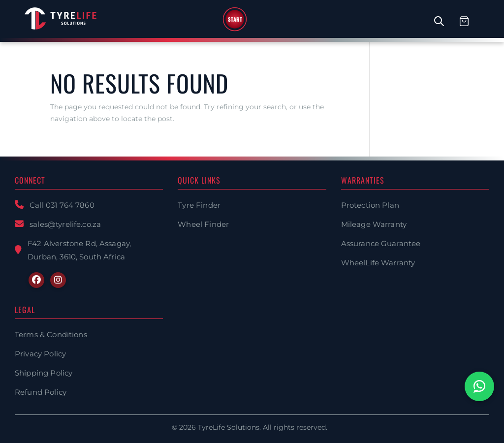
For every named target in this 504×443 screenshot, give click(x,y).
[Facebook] (36, 280)
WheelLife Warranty (378, 263)
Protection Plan (370, 205)
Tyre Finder (199, 205)
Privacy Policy (40, 354)
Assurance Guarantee (381, 243)
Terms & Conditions (51, 334)
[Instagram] (58, 280)
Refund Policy (41, 392)
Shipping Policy (44, 373)
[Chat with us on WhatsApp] (479, 386)
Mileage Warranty (374, 224)
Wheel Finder (203, 224)
